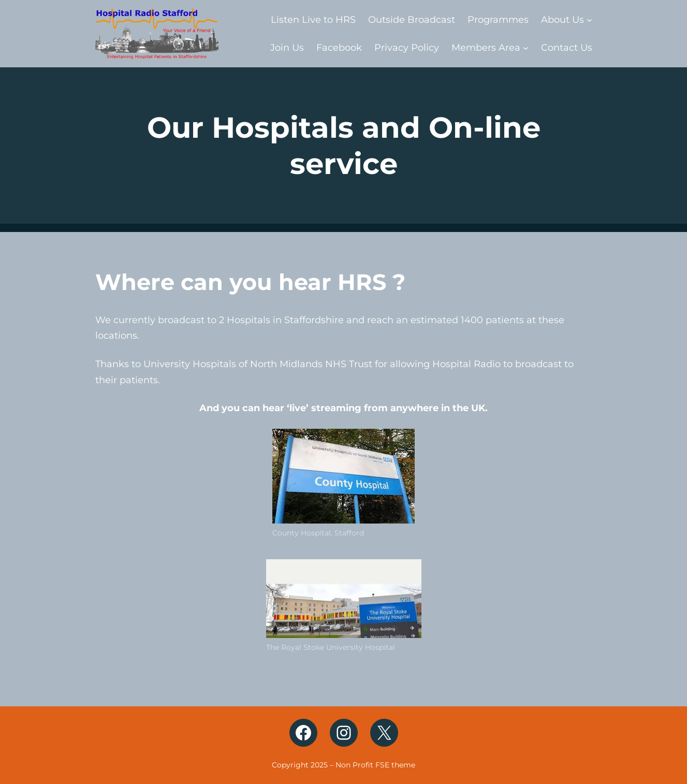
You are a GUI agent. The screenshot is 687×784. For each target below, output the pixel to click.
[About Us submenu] (589, 19)
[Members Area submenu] (526, 48)
